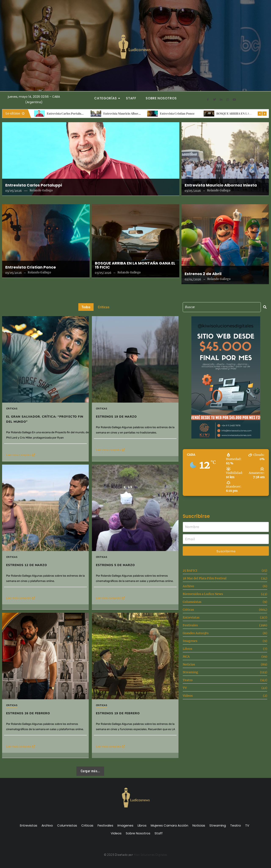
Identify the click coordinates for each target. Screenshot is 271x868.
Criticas (12, 409)
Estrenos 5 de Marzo (125, 550)
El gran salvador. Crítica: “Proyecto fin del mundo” (45, 419)
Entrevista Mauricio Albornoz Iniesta (128, 113)
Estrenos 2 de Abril (203, 274)
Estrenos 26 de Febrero (44, 684)
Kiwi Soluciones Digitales (151, 855)
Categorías (107, 98)
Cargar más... (90, 771)
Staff (131, 98)
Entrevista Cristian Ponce (177, 113)
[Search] (222, 307)
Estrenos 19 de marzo (116, 417)
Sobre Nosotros (161, 98)
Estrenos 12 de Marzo (27, 565)
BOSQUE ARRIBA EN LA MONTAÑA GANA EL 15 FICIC (135, 265)
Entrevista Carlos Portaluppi (66, 113)
